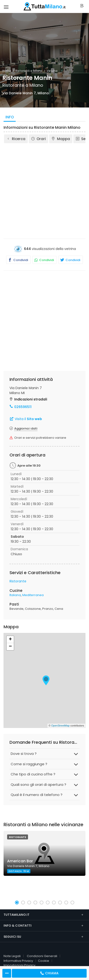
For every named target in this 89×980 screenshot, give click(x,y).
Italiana (15, 595)
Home (7, 71)
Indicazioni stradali (31, 399)
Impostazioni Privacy (19, 965)
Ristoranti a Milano (29, 71)
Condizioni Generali (42, 956)
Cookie (44, 961)
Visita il (26, 419)
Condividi (17, 260)
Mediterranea (33, 595)
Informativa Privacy (18, 961)
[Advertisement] (44, 191)
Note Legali (12, 956)
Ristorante (18, 581)
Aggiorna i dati (26, 428)
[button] (17, 903)
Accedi (83, 6)
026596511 (23, 407)
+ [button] (10, 640)
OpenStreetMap (61, 726)
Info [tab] (10, 117)
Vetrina (52, 71)
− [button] (10, 647)
